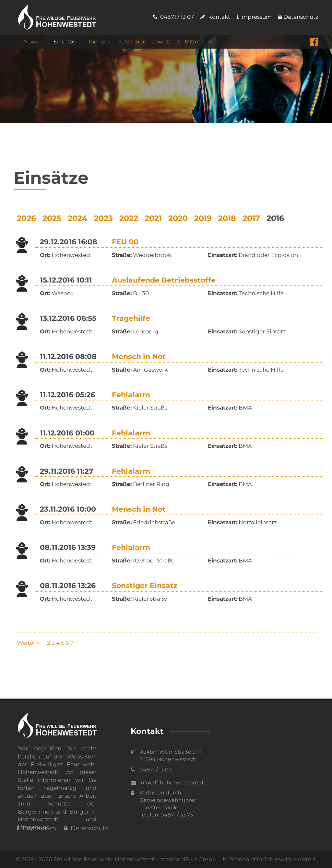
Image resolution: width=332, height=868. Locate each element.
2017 (251, 218)
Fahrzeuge (132, 43)
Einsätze (64, 43)
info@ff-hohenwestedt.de (173, 783)
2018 (227, 218)
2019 (203, 218)
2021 (153, 218)
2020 (178, 218)
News (31, 43)
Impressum (254, 17)
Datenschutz (298, 17)
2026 (26, 218)
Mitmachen (200, 43)
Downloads (166, 43)
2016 (275, 218)
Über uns (98, 43)
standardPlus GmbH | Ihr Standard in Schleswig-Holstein (238, 859)
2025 (52, 218)
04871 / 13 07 (173, 17)
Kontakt (215, 17)
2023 (103, 218)
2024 (78, 218)
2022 (129, 218)
